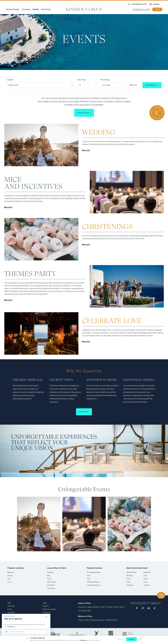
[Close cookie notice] (141, 639)
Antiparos (130, 585)
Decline (120, 639)
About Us (46, 606)
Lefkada (146, 585)
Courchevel (51, 588)
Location (10, 80)
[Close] (46, 617)
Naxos (146, 579)
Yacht (89, 576)
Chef (88, 579)
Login (45, 603)
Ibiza (9, 579)
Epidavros (147, 572)
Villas (9, 603)
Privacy (83, 640)
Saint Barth (51, 585)
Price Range (105, 80)
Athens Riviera (131, 572)
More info (86, 150)
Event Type (81, 80)
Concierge (26, 9)
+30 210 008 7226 (84, 611)
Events (36, 9)
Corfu (145, 576)
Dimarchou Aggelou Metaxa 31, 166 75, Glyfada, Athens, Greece (101, 607)
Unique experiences (94, 585)
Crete (128, 582)
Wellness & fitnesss (93, 582)
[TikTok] (155, 608)
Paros (49, 579)
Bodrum (10, 576)
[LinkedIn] (149, 608)
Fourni (146, 582)
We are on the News (49, 609)
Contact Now (84, 412)
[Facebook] (137, 608)
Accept (132, 639)
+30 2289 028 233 (111, 620)
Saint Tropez (51, 582)
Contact (156, 4)
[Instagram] (143, 608)
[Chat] (161, 595)
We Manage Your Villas (141, 9)
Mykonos (11, 572)
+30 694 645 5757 (139, 4)
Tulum (10, 582)
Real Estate (46, 9)
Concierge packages (94, 572)
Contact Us (46, 613)
